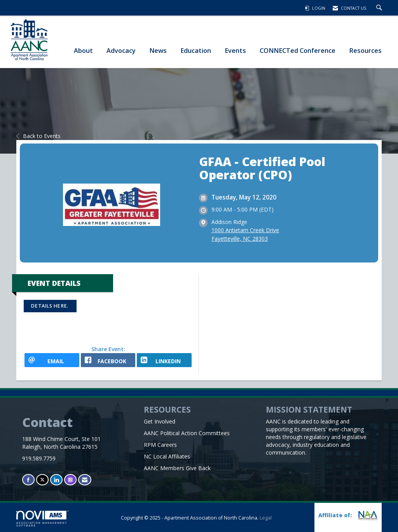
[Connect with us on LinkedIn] (56, 480)
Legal (266, 518)
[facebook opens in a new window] (108, 360)
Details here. (50, 306)
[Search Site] (380, 8)
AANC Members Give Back (177, 468)
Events (235, 50)
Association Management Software (42, 519)
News (158, 50)
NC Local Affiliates (167, 456)
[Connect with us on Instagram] (70, 480)
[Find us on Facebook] (28, 480)
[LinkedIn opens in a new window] (164, 360)
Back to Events (38, 136)
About (83, 50)
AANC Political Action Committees (187, 433)
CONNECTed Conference (298, 50)
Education (196, 50)
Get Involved (160, 421)
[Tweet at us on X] (42, 480)
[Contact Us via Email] (85, 480)
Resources (365, 50)
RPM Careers (160, 445)
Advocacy (121, 50)
